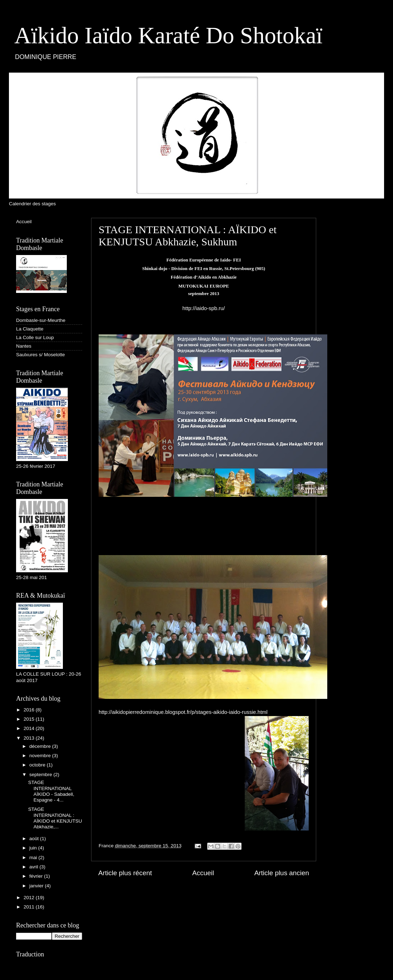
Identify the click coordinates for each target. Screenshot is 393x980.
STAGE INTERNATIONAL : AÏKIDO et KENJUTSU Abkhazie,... (55, 818)
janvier (37, 886)
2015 (30, 719)
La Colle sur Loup (35, 337)
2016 (30, 710)
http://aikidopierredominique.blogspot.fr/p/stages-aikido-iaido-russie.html (183, 712)
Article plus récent (125, 873)
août (35, 839)
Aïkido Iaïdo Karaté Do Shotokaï (168, 35)
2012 (30, 898)
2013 (30, 738)
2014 (30, 728)
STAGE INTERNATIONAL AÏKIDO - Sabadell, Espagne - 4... (51, 791)
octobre (38, 765)
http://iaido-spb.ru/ (204, 308)
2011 (30, 907)
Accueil (203, 873)
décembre (41, 746)
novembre (41, 756)
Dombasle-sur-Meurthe (41, 320)
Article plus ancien (282, 873)
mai (34, 857)
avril (34, 867)
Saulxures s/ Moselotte (41, 355)
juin (34, 848)
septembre (41, 775)
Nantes (24, 346)
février (37, 876)
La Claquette (30, 329)
